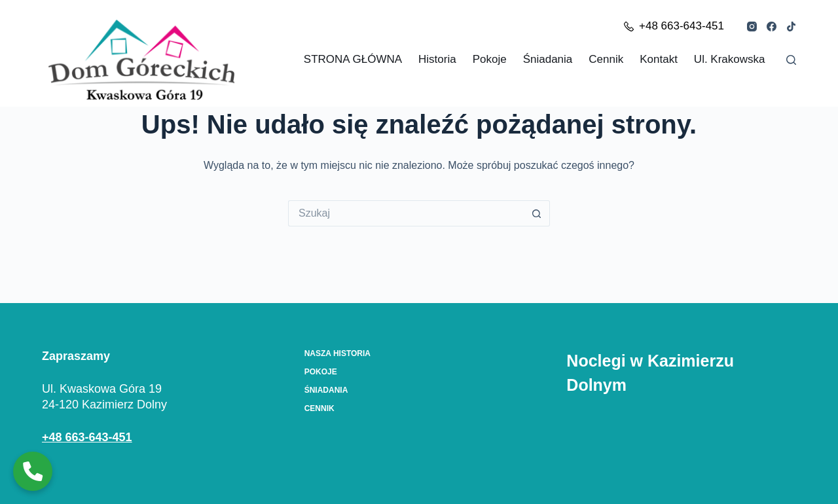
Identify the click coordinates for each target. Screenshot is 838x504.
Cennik (606, 59)
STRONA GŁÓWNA (353, 59)
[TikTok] (791, 27)
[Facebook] (772, 27)
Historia (437, 59)
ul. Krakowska (730, 59)
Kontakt (659, 59)
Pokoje (490, 59)
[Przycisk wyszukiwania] (537, 213)
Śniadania (548, 59)
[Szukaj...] (406, 213)
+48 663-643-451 (674, 26)
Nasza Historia (337, 353)
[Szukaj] (791, 60)
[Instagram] (752, 27)
